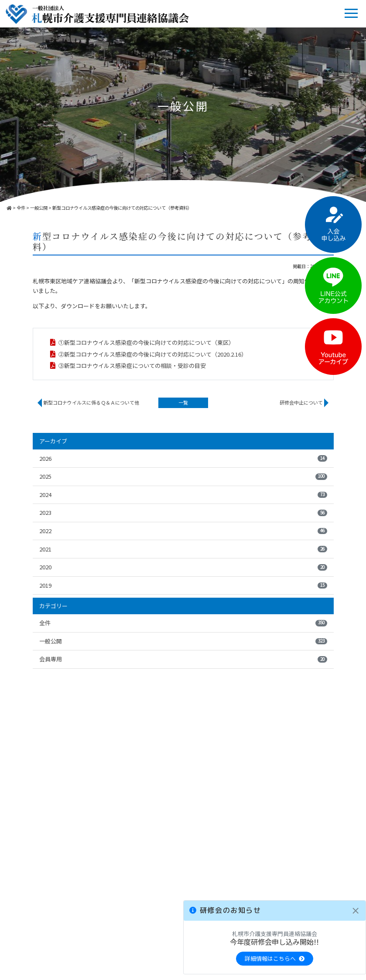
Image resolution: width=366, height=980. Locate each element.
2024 (183, 495)
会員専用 (183, 659)
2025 (183, 476)
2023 (183, 512)
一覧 (183, 402)
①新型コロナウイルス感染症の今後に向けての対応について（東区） (146, 342)
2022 (183, 531)
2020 (183, 567)
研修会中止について (301, 402)
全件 (183, 623)
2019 (183, 585)
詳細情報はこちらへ (275, 958)
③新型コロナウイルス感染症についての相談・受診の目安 (132, 366)
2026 (183, 458)
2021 (183, 549)
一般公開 (183, 641)
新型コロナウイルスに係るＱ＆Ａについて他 (91, 402)
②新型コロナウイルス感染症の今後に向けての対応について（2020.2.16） (153, 354)
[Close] (356, 911)
